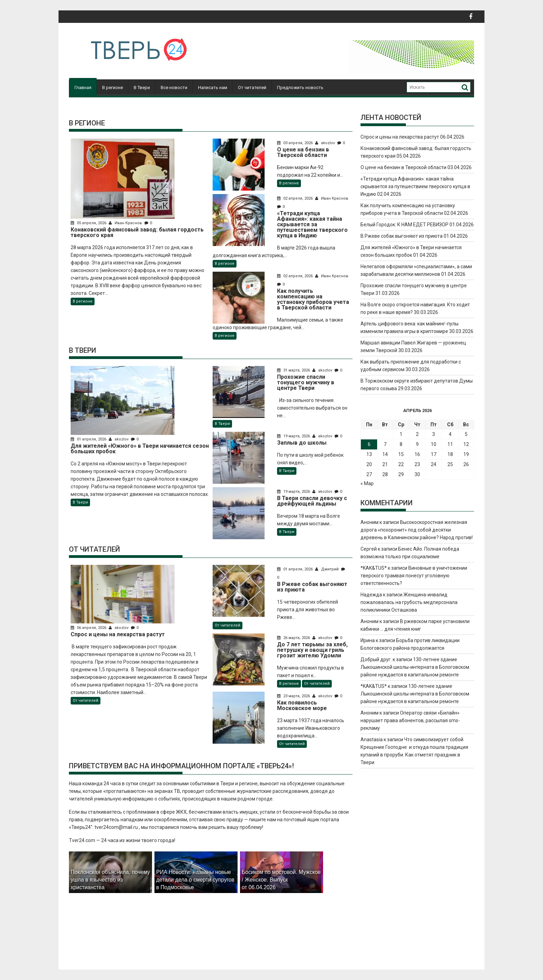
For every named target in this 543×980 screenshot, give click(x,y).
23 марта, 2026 (294, 696)
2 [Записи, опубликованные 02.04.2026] (417, 434)
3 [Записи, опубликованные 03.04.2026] (434, 434)
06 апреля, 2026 (89, 628)
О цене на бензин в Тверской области (403, 167)
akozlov (326, 143)
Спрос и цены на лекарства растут (400, 137)
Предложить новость (300, 87)
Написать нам (213, 87)
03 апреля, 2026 (295, 143)
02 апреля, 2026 (295, 198)
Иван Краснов (126, 223)
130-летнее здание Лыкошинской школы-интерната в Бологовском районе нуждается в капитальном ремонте (415, 667)
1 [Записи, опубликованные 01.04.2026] (401, 434)
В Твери (142, 87)
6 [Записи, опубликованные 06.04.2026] (369, 444)
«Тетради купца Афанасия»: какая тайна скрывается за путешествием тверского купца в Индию (415, 186)
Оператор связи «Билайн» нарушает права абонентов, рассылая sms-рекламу (410, 720)
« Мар (367, 483)
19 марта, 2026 (294, 436)
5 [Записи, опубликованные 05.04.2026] (466, 434)
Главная (83, 87)
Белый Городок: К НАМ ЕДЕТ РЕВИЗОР (404, 225)
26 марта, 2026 (294, 638)
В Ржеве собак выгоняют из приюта (402, 236)
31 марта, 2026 (294, 370)
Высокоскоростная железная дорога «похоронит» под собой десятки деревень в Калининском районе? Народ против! (417, 530)
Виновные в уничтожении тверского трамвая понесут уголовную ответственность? (414, 576)
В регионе (113, 87)
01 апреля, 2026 (89, 439)
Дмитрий (327, 569)
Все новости (174, 87)
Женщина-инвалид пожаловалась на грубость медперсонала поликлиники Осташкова (409, 602)
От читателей (252, 87)
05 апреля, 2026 (89, 223)
